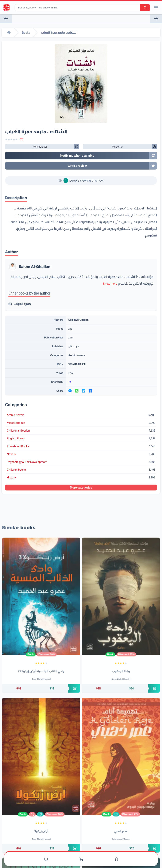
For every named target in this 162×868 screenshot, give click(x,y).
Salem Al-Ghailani (35, 267)
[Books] (46, 859)
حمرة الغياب (22, 304)
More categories (81, 488)
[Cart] (81, 859)
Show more (110, 284)
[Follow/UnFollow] (40, 147)
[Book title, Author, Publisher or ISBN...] (78, 8)
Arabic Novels (77, 355)
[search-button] (145, 8)
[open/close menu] (156, 8)
